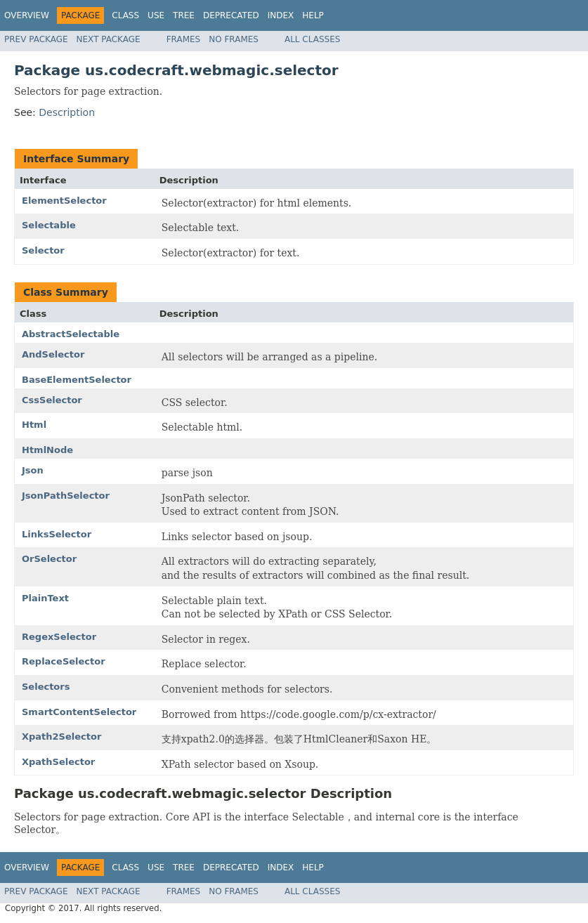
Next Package (109, 39)
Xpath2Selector (61, 737)
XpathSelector (58, 762)
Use (156, 15)
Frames (184, 39)
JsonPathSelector (66, 496)
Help (313, 15)
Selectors (46, 687)
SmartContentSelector (79, 712)
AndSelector (53, 354)
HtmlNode (47, 450)
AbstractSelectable (71, 334)
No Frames (234, 39)
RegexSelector (59, 637)
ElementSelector (64, 201)
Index (281, 15)
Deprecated (231, 15)
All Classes (312, 39)
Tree (184, 15)
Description (67, 112)
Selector (43, 250)
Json (33, 470)
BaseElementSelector (77, 380)
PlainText (45, 598)
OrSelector (49, 559)
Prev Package (36, 39)
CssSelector (52, 400)
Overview (27, 15)
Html (34, 425)
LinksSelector (57, 534)
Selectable (49, 225)
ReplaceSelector (64, 661)
